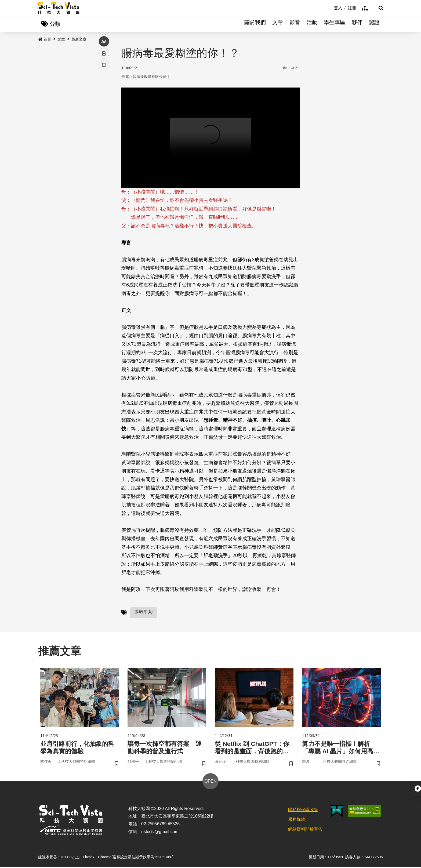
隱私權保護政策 (303, 811)
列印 (104, 150)
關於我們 (255, 24)
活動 (312, 24)
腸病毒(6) (144, 612)
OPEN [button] (210, 782)
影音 (295, 24)
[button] (377, 8)
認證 (374, 24)
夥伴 (357, 24)
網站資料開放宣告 (305, 831)
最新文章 (79, 39)
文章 (278, 24)
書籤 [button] (104, 162)
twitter (104, 115)
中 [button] (104, 138)
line (102, 126)
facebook (104, 103)
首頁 (45, 39)
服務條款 (297, 821)
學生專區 (335, 24)
